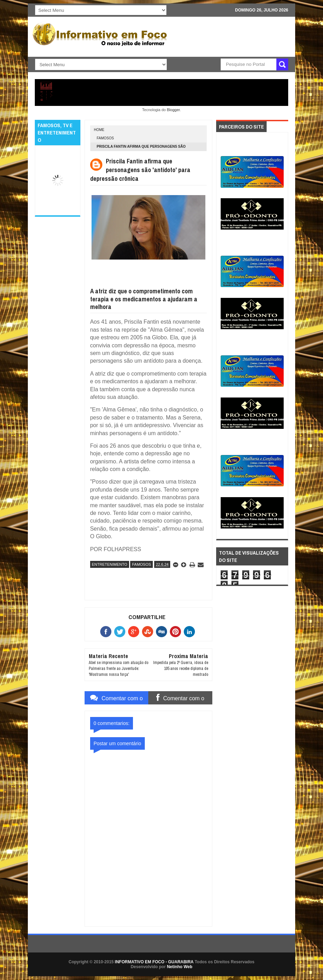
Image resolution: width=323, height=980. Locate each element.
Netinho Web (179, 967)
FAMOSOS (105, 138)
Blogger (173, 110)
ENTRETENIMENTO (110, 564)
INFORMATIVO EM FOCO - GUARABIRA (154, 962)
